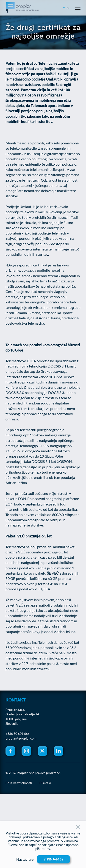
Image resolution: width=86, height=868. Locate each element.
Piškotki (45, 783)
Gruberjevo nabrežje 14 (22, 714)
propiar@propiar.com (21, 738)
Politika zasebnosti (19, 783)
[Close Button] (78, 827)
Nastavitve (25, 859)
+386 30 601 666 (18, 734)
